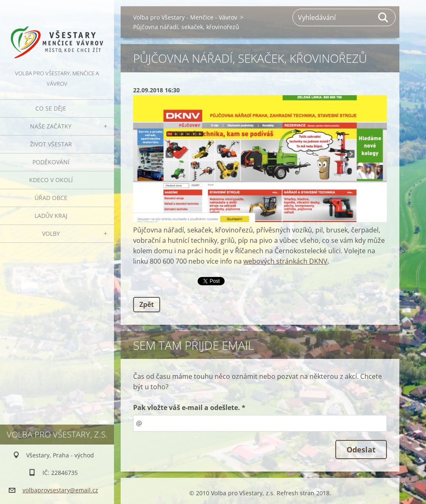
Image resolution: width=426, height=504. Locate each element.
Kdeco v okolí (51, 180)
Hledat (384, 17)
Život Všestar (51, 144)
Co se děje (51, 108)
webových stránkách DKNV (285, 261)
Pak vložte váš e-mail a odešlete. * (189, 408)
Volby (51, 233)
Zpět (147, 304)
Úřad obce (51, 198)
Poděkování (51, 162)
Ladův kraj (51, 216)
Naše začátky (51, 126)
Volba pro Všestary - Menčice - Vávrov (185, 17)
